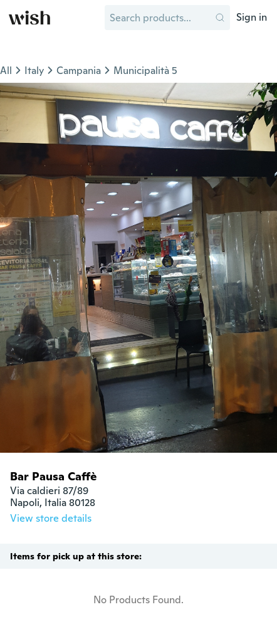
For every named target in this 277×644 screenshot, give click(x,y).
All (6, 71)
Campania (79, 71)
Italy (34, 71)
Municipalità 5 (145, 71)
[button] (220, 18)
